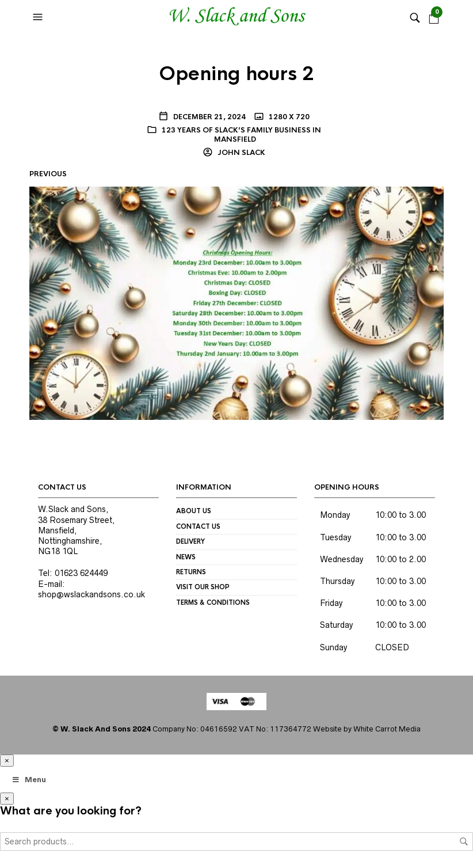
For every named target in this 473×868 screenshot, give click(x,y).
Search (464, 842)
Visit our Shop (203, 587)
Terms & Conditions (213, 602)
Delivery (190, 541)
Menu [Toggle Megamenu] (29, 780)
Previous (48, 174)
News (186, 557)
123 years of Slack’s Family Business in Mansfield (241, 135)
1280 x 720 (288, 117)
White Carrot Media (387, 729)
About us (194, 511)
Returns (191, 572)
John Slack (241, 153)
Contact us (198, 526)
